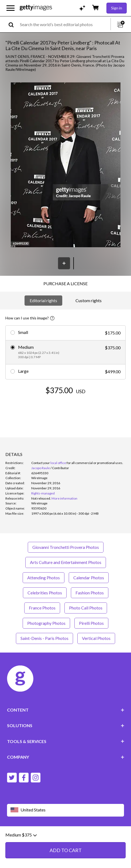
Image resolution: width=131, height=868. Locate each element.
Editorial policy (49, 836)
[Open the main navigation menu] (11, 8)
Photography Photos (46, 623)
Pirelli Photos (91, 623)
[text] (64, 24)
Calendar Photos (89, 578)
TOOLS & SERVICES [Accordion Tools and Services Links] (66, 741)
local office (58, 463)
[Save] (64, 263)
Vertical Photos (96, 638)
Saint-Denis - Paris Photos (44, 638)
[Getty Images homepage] (36, 8)
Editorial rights (43, 300)
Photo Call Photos (86, 608)
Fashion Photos (90, 593)
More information (64, 498)
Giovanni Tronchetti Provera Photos (66, 547)
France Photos (42, 608)
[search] (13, 24)
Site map (38, 840)
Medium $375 (21, 861)
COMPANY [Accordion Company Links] (66, 757)
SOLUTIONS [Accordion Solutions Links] (66, 725)
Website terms (20, 836)
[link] (41, 498)
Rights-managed (43, 493)
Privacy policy (77, 836)
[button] (66, 165)
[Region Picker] (66, 810)
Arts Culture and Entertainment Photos (66, 562)
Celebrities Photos (45, 593)
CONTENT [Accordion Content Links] (66, 710)
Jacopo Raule (41, 468)
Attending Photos (44, 578)
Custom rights (89, 300)
